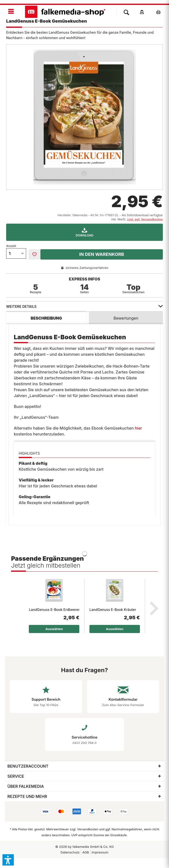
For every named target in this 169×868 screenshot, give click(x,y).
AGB (86, 852)
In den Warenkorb (101, 254)
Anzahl (11, 246)
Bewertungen (126, 318)
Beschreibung (46, 318)
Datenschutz (70, 852)
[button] (8, 860)
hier (138, 428)
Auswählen (54, 629)
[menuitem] (11, 12)
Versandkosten (88, 829)
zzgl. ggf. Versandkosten (145, 219)
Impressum (100, 852)
